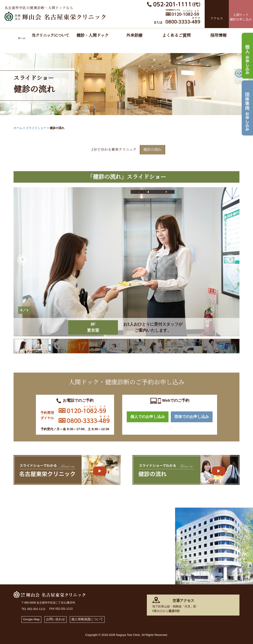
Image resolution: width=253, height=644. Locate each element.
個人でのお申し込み (148, 416)
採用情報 (218, 35)
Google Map (32, 618)
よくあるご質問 (176, 35)
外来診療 (134, 35)
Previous (23, 258)
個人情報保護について (91, 618)
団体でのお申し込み (192, 416)
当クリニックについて (50, 35)
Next (230, 258)
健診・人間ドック (93, 35)
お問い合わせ (58, 618)
